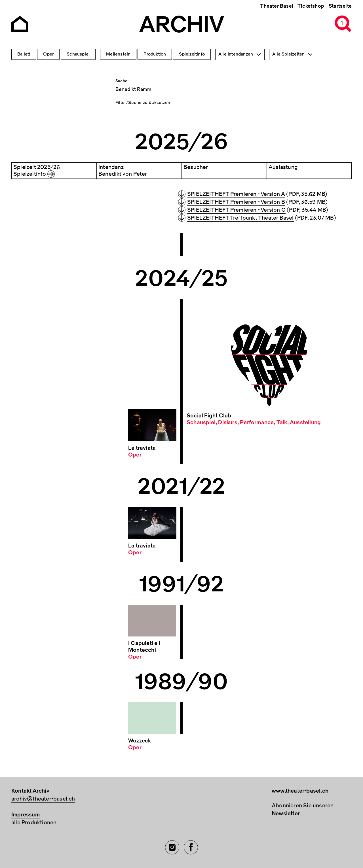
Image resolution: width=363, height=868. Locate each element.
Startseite (340, 6)
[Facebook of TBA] (191, 847)
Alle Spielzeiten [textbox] (288, 54)
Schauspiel (78, 54)
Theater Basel (277, 6)
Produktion (155, 54)
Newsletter (286, 813)
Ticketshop (311, 6)
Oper (48, 54)
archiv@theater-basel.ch (43, 799)
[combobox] (240, 54)
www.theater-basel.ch (300, 791)
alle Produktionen (34, 823)
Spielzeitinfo (192, 54)
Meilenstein (118, 54)
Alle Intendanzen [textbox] (236, 54)
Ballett (24, 54)
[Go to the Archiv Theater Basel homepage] (20, 23)
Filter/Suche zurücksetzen (143, 103)
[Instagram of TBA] (172, 847)
